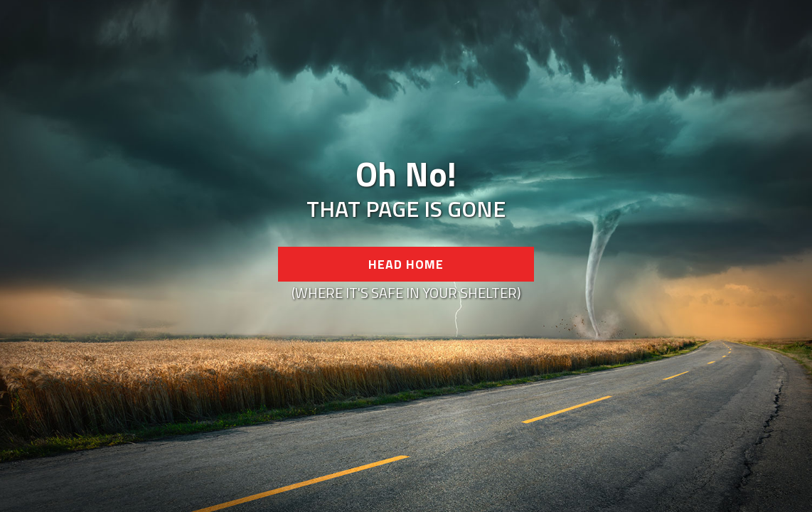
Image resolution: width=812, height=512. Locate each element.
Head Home (406, 264)
